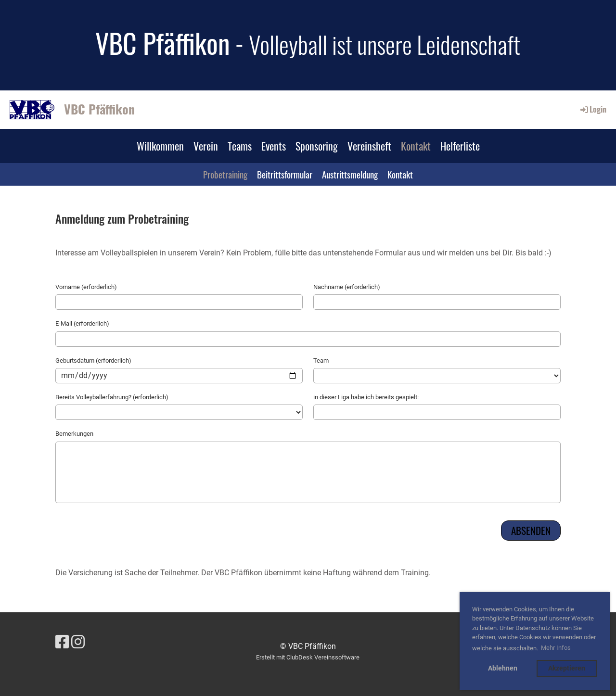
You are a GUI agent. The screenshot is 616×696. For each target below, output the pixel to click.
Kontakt (416, 146)
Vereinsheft (369, 146)
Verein (206, 146)
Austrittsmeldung (350, 174)
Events (274, 146)
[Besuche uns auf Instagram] (78, 642)
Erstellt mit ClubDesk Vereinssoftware (308, 657)
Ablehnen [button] (503, 668)
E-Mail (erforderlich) (82, 323)
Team (321, 361)
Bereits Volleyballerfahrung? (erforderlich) (112, 397)
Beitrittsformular (285, 174)
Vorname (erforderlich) (86, 287)
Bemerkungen (74, 434)
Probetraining (225, 174)
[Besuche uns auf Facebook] (62, 642)
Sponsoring (317, 146)
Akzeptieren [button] (567, 668)
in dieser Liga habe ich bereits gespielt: (366, 397)
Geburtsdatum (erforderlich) (93, 361)
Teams (240, 146)
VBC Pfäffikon (99, 109)
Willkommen (160, 146)
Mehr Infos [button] (556, 648)
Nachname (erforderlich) (347, 287)
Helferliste (460, 146)
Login (593, 109)
